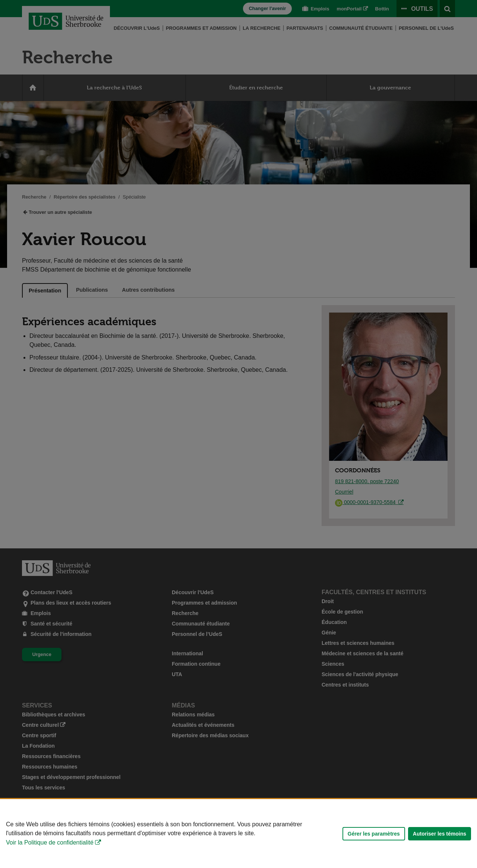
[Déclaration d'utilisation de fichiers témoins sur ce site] (238, 834)
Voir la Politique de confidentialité (50, 842)
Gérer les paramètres (374, 834)
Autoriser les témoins (440, 834)
